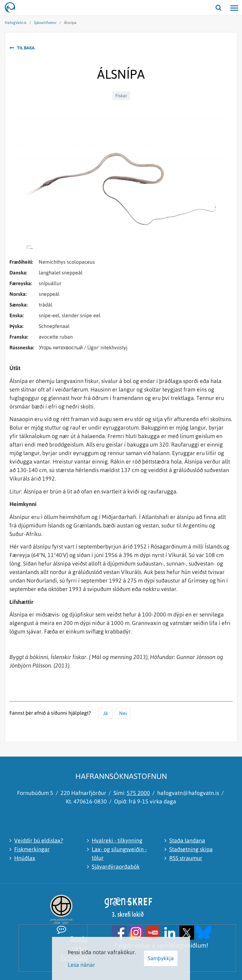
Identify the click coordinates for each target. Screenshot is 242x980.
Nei (123, 713)
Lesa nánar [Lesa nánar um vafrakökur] (81, 965)
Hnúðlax (25, 858)
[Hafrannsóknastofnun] (13, 8)
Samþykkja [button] (161, 958)
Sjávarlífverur (45, 23)
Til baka (26, 48)
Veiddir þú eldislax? (39, 840)
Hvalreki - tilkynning (117, 840)
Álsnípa (70, 23)
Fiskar (121, 96)
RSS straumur (186, 858)
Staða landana (187, 840)
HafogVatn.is (16, 23)
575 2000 (138, 793)
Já (105, 713)
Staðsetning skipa (191, 849)
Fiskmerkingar (32, 849)
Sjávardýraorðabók (116, 867)
